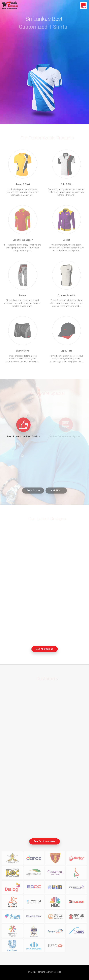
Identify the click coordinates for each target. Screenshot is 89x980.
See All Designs (45, 649)
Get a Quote (33, 492)
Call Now (56, 492)
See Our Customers (45, 841)
